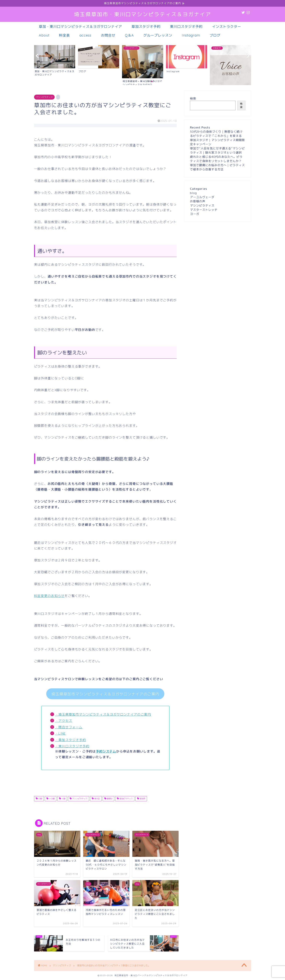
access (85, 35)
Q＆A (129, 35)
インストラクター (227, 27)
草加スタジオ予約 (146, 27)
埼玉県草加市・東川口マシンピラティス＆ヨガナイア (143, 14)
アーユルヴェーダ (202, 197)
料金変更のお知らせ (49, 596)
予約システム (106, 751)
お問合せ (108, 35)
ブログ (215, 35)
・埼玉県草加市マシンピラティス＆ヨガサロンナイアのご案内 (103, 714)
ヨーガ (195, 214)
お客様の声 (198, 201)
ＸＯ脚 (51, 799)
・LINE (60, 733)
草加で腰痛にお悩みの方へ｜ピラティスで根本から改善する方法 (217, 167)
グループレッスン (158, 35)
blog (193, 193)
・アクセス (64, 721)
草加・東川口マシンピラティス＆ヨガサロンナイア (80, 27)
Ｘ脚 (63, 799)
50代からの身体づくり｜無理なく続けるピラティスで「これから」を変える (216, 134)
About (44, 35)
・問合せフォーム (69, 727)
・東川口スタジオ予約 (72, 746)
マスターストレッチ (204, 210)
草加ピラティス (126, 799)
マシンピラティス (44, 97)
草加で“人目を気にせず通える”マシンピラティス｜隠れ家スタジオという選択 (217, 150)
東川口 (97, 799)
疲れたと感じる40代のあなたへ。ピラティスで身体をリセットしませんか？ (216, 159)
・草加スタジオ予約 (70, 740)
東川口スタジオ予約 (186, 27)
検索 (193, 99)
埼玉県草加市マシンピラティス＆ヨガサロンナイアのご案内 (105, 694)
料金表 (64, 35)
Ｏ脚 (40, 799)
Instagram (191, 35)
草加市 (142, 799)
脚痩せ (109, 799)
